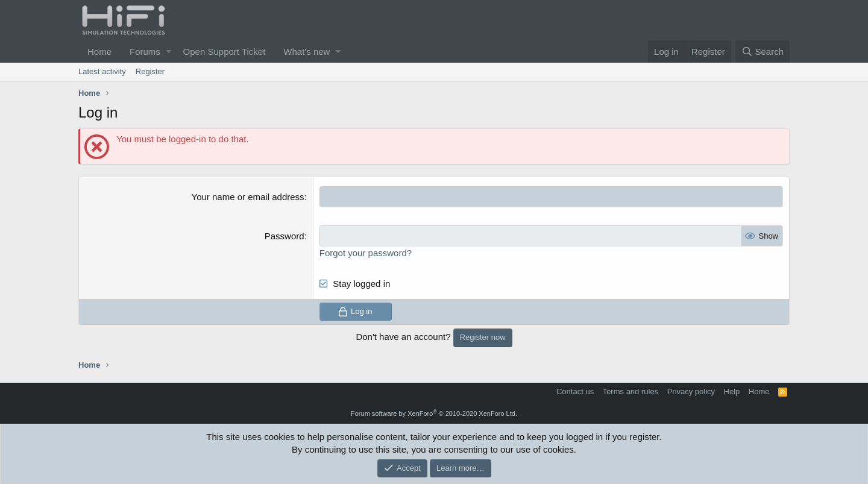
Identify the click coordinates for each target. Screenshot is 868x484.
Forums (145, 52)
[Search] (763, 52)
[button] (168, 52)
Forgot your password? (366, 253)
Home (99, 52)
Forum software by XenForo (434, 413)
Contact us (575, 391)
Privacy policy (691, 391)
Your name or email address (248, 197)
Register (150, 71)
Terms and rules (631, 391)
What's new (307, 52)
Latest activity (102, 71)
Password (285, 236)
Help (732, 391)
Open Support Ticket (225, 52)
